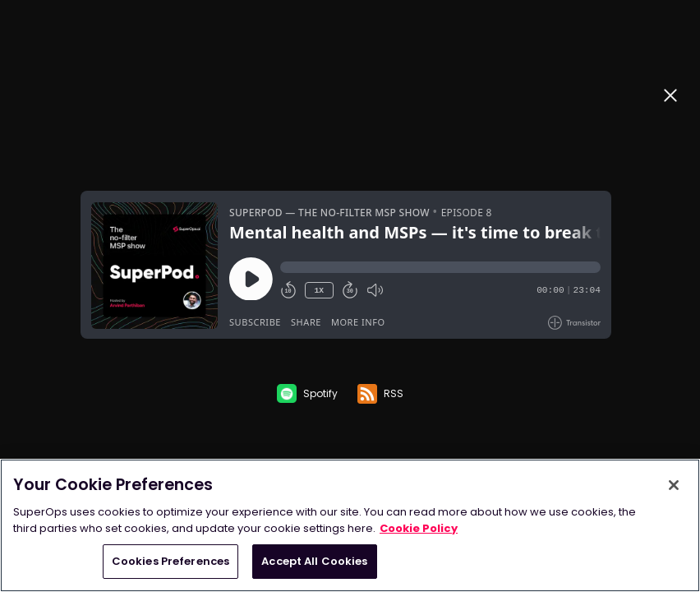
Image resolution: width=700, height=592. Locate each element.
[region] (350, 525)
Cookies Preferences (170, 561)
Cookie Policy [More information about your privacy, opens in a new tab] (419, 528)
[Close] (674, 485)
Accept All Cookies (314, 561)
